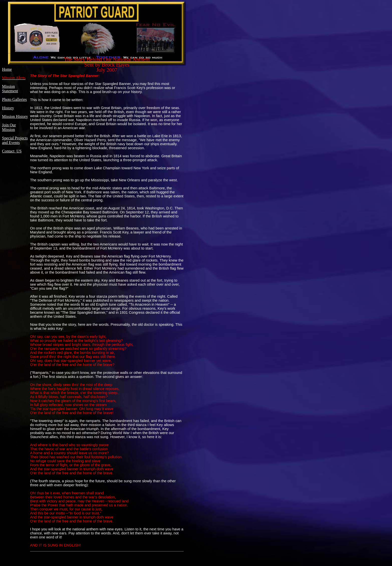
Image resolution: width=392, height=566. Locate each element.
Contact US (12, 151)
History (8, 108)
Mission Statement (10, 89)
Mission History (15, 116)
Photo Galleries (14, 99)
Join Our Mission (9, 127)
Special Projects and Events (15, 140)
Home (7, 69)
